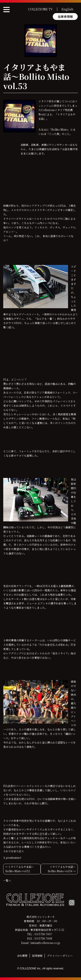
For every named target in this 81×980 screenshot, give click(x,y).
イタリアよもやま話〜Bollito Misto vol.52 (20, 869)
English (67, 9)
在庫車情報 (65, 17)
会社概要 (22, 956)
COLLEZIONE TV (40, 9)
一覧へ (7, 880)
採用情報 (37, 956)
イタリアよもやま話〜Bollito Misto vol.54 (62, 869)
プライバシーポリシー (60, 956)
